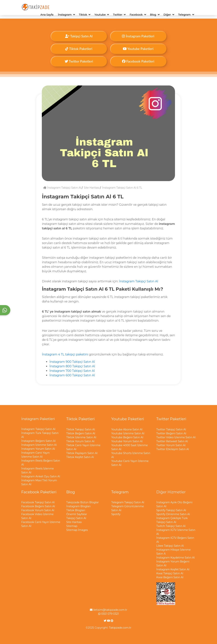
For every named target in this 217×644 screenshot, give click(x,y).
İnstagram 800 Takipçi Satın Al (72, 366)
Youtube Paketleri (138, 49)
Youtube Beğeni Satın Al (127, 437)
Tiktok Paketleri (79, 49)
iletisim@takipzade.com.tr (109, 610)
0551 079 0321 (108, 614)
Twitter (118, 15)
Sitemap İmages (77, 530)
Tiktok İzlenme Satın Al (81, 437)
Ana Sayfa (47, 15)
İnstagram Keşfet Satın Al (173, 569)
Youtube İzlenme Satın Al (128, 433)
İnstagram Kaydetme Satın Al (176, 558)
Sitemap (72, 526)
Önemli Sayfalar (77, 514)
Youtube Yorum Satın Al (127, 441)
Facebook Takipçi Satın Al (38, 502)
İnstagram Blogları (79, 506)
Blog (153, 15)
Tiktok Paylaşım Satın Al (82, 453)
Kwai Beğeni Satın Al (170, 577)
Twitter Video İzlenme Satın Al (176, 437)
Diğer (167, 15)
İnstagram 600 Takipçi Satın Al (72, 375)
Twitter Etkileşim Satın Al (173, 449)
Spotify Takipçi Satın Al (171, 510)
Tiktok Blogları (76, 510)
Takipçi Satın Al (79, 36)
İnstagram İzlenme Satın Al (39, 445)
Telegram (184, 15)
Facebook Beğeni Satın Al (38, 506)
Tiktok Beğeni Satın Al (81, 433)
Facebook (136, 15)
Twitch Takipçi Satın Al (171, 526)
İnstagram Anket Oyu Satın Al (41, 476)
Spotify (116, 514)
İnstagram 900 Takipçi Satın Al (72, 362)
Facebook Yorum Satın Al (38, 510)
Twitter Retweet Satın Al (172, 441)
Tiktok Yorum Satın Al (80, 441)
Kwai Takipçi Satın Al (170, 573)
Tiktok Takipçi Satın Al (81, 429)
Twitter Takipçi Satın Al (171, 429)
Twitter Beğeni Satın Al (171, 433)
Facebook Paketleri (138, 61)
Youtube (100, 15)
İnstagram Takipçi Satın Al (62, 188)
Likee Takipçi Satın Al (170, 546)
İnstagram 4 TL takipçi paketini (65, 354)
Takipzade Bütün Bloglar (83, 502)
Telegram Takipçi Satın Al (128, 502)
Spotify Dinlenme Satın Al (173, 514)
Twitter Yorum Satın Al (171, 445)
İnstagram (65, 15)
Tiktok (83, 15)
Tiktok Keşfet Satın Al (80, 457)
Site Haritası (92, 188)
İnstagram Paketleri (138, 36)
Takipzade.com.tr (120, 628)
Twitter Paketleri (79, 61)
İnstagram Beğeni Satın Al (39, 441)
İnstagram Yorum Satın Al (38, 449)
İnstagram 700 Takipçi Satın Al (72, 371)
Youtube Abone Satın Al (127, 429)
